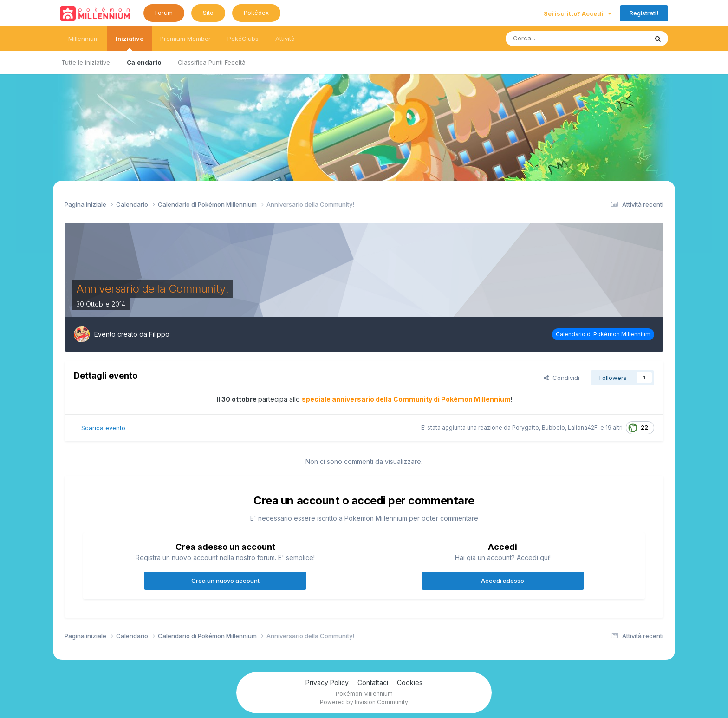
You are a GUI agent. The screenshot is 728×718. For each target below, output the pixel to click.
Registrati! (644, 13)
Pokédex (256, 13)
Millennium (84, 39)
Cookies (410, 682)
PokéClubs (243, 39)
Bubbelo (553, 428)
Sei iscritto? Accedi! (578, 13)
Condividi (562, 378)
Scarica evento (103, 428)
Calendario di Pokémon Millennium (603, 334)
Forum (164, 13)
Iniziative (130, 43)
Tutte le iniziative (86, 62)
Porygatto (526, 428)
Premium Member (185, 39)
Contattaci (373, 682)
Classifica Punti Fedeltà (212, 62)
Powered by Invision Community (364, 702)
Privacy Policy (327, 682)
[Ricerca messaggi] (553, 39)
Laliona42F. (583, 428)
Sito (208, 13)
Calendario (144, 62)
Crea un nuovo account (225, 581)
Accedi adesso (503, 581)
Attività (285, 39)
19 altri (614, 428)
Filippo (159, 334)
